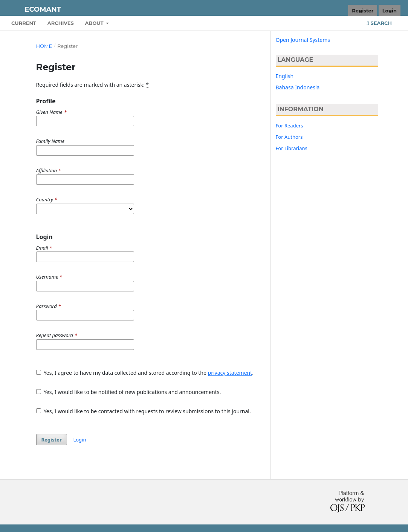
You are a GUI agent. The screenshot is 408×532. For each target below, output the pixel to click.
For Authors (289, 137)
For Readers (290, 126)
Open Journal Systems (303, 40)
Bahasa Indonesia (298, 87)
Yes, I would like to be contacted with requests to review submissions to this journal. (144, 411)
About (95, 23)
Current (24, 23)
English (285, 76)
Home (44, 46)
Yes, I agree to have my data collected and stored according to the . (145, 373)
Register (363, 11)
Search (379, 23)
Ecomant (43, 9)
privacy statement (230, 373)
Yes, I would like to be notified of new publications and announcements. (129, 392)
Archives (61, 23)
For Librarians (292, 148)
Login (390, 11)
